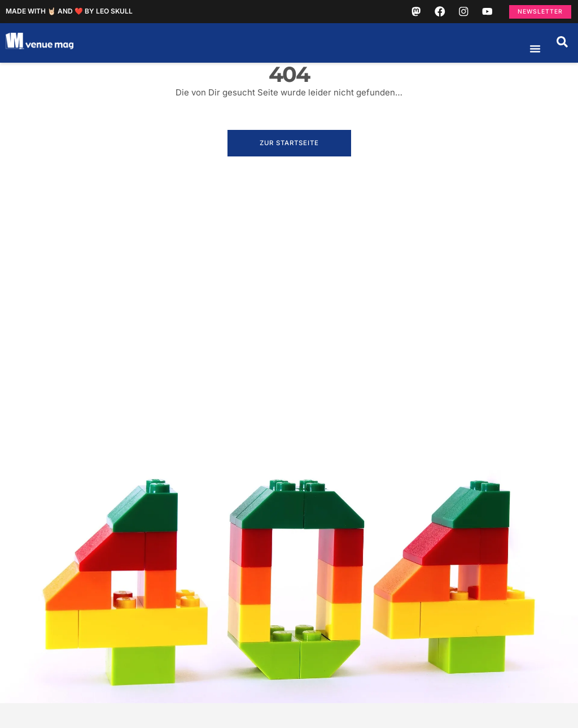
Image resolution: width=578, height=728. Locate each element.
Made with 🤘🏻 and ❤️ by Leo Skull (69, 13)
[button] (562, 46)
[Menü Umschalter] (535, 53)
